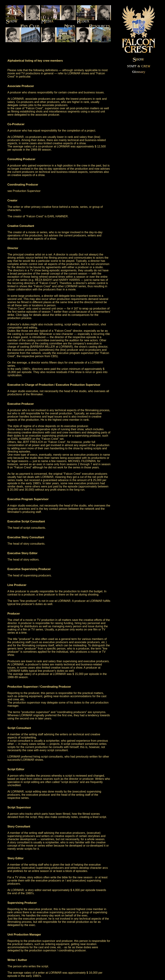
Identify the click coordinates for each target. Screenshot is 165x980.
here (25, 315)
